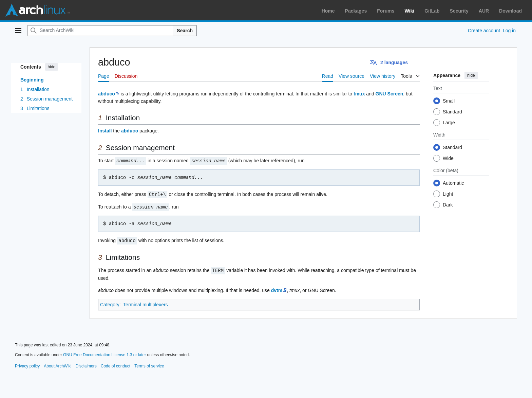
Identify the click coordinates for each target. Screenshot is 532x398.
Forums (386, 11)
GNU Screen (389, 94)
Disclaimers (86, 364)
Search (185, 31)
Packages (356, 11)
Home (328, 11)
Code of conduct (116, 364)
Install (105, 131)
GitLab (432, 11)
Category (110, 303)
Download (510, 11)
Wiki (410, 11)
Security (459, 11)
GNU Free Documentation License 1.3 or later (104, 353)
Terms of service (149, 364)
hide (52, 67)
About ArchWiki (58, 364)
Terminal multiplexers (145, 303)
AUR (484, 11)
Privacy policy (27, 364)
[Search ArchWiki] (100, 31)
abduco (107, 94)
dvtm (277, 288)
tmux (359, 94)
